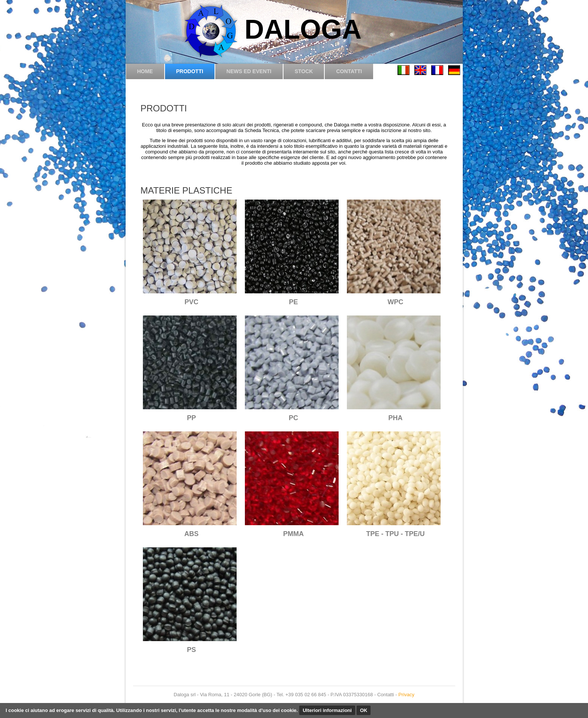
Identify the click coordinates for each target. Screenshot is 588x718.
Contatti (349, 71)
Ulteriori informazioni (327, 710)
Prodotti (190, 71)
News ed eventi (249, 71)
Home (145, 71)
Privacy (406, 695)
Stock (304, 71)
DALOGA (303, 29)
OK (364, 710)
